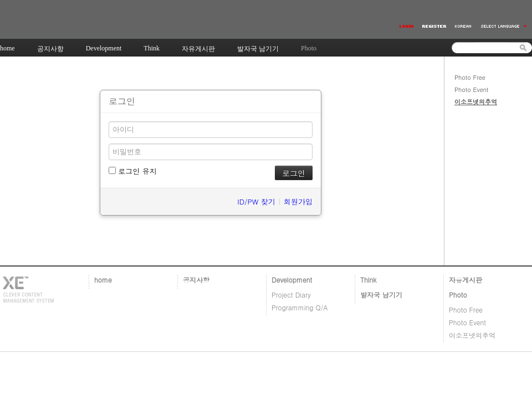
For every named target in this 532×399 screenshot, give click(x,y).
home (103, 280)
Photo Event (472, 89)
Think (368, 280)
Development (292, 280)
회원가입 (298, 201)
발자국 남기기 (381, 295)
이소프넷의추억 (476, 102)
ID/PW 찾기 (256, 201)
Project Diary (291, 295)
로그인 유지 (133, 171)
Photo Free (470, 77)
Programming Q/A (300, 307)
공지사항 (196, 280)
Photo (458, 295)
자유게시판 (465, 280)
